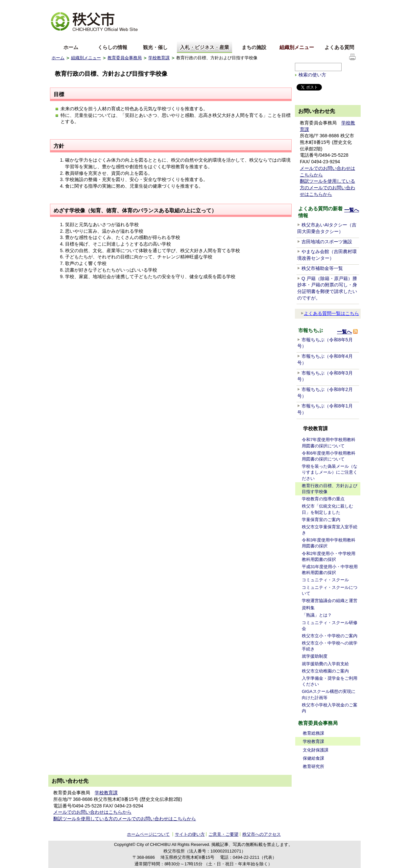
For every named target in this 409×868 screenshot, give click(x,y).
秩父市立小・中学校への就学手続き (330, 646)
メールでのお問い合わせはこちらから (92, 812)
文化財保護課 (316, 750)
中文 (81, 37)
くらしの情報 (112, 47)
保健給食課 (313, 758)
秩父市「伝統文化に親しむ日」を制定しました (327, 509)
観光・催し (155, 47)
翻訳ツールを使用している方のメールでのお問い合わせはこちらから (327, 187)
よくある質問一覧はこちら (330, 313)
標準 (155, 5)
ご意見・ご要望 (223, 834)
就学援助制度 (315, 656)
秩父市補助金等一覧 (322, 268)
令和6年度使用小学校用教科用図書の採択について (329, 456)
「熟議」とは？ (317, 615)
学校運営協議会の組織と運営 (330, 601)
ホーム (71, 47)
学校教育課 (159, 58)
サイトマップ (308, 5)
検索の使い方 (312, 75)
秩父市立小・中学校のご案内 (330, 636)
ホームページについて (148, 834)
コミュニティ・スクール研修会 (330, 626)
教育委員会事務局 (125, 58)
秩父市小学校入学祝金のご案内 (330, 708)
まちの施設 (254, 47)
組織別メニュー (297, 47)
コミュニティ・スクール (325, 580)
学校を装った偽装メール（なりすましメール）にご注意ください (330, 472)
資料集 (308, 608)
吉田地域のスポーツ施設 (327, 242)
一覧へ (352, 210)
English (59, 37)
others (125, 37)
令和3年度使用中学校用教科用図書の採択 (329, 543)
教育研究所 (313, 766)
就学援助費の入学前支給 (325, 664)
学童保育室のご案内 (321, 520)
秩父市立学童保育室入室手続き (330, 530)
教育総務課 (313, 733)
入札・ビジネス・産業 (204, 47)
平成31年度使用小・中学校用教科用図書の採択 (330, 570)
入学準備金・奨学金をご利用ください (330, 681)
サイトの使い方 (341, 5)
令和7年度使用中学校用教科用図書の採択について (329, 443)
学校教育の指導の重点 (323, 499)
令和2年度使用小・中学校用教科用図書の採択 (329, 556)
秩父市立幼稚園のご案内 (325, 671)
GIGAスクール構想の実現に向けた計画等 (329, 694)
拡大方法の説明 (103, 5)
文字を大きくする (68, 5)
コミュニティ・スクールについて (330, 590)
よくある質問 (339, 47)
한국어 (103, 37)
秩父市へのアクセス (262, 834)
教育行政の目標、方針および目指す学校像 (330, 489)
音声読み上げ (277, 5)
